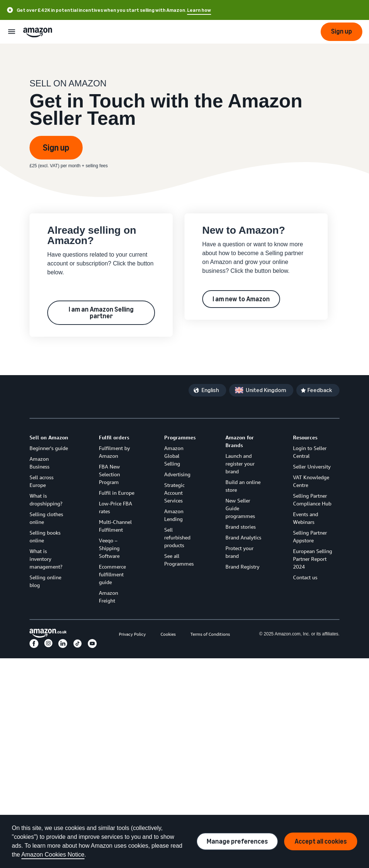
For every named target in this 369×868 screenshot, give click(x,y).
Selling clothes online (46, 518)
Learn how (199, 10)
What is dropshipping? (46, 500)
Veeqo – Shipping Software (109, 548)
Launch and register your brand (240, 464)
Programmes (180, 437)
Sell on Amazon (49, 437)
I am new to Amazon (241, 299)
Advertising (177, 474)
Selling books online (45, 536)
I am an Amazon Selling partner (101, 313)
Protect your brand (239, 552)
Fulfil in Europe (117, 493)
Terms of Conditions (210, 634)
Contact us (305, 577)
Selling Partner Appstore (310, 536)
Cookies (168, 634)
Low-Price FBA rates (115, 507)
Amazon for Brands (240, 441)
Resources (305, 437)
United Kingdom (266, 390)
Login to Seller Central (310, 452)
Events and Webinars (306, 518)
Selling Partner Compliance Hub (312, 500)
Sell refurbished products (177, 537)
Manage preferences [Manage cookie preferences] (237, 841)
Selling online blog (45, 581)
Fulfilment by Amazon (114, 452)
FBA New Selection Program (109, 474)
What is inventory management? (46, 559)
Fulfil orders (114, 437)
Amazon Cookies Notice (53, 855)
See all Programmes (179, 560)
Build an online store (243, 486)
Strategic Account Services (174, 493)
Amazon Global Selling (174, 456)
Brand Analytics (243, 537)
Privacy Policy (132, 634)
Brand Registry (242, 567)
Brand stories (241, 527)
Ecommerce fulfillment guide (112, 574)
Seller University (312, 466)
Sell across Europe (42, 481)
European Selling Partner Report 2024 (313, 559)
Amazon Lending (174, 515)
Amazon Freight (108, 597)
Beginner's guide (49, 448)
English (210, 390)
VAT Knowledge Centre (311, 481)
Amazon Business (39, 463)
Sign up (56, 147)
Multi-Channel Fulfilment (115, 526)
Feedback (320, 390)
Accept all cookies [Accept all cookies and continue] (321, 841)
